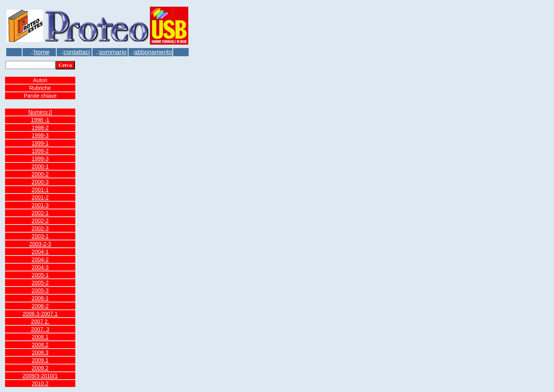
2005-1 (40, 275)
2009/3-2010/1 (40, 376)
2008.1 (40, 337)
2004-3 (40, 267)
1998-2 (40, 128)
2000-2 (40, 174)
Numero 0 (40, 112)
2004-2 (40, 259)
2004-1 (40, 252)
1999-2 (40, 151)
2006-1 (40, 298)
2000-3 (40, 182)
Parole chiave (40, 96)
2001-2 (40, 197)
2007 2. (40, 321)
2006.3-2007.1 (40, 314)
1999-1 (40, 143)
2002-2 (40, 221)
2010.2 (40, 383)
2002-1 (40, 213)
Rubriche (40, 88)
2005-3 (40, 290)
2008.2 (40, 345)
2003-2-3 (40, 244)
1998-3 (40, 135)
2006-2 (40, 306)
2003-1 (40, 236)
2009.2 (40, 368)
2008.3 (40, 352)
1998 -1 (40, 120)
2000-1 (40, 166)
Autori (40, 80)
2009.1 (40, 360)
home (42, 52)
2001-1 (40, 190)
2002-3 (40, 228)
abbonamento (153, 52)
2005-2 (40, 283)
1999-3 (40, 159)
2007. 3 (40, 329)
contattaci (76, 52)
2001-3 (40, 205)
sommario (113, 52)
